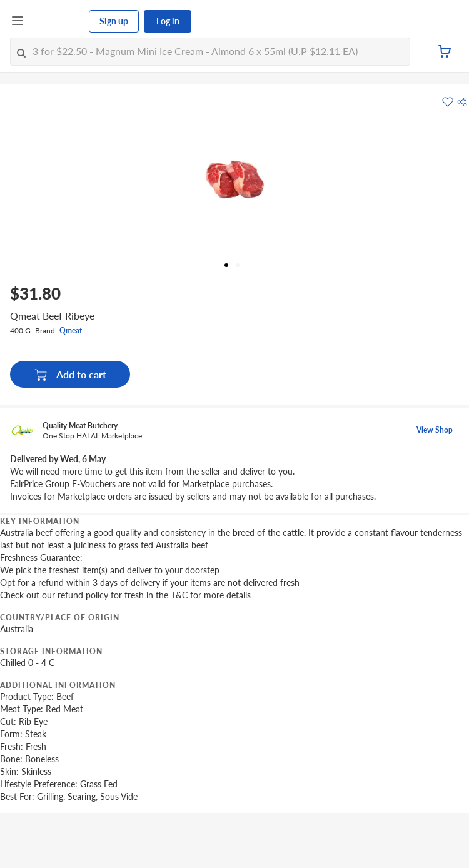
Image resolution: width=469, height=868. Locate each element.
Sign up (114, 21)
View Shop (435, 430)
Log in (168, 21)
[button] (462, 102)
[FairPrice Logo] (57, 21)
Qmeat (71, 331)
